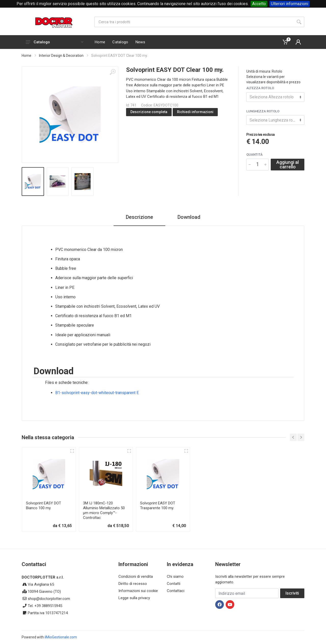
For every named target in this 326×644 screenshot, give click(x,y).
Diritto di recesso (133, 584)
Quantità (254, 155)
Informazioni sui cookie (138, 591)
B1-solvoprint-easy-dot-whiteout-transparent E (97, 393)
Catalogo (55, 42)
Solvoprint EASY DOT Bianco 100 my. (44, 506)
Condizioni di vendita (136, 576)
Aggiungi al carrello (288, 164)
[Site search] (194, 22)
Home (26, 56)
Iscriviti (292, 593)
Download (189, 217)
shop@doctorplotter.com (49, 599)
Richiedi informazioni (195, 112)
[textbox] (275, 97)
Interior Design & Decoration (61, 56)
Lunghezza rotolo (263, 111)
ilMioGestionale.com (61, 637)
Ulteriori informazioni (290, 4)
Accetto (259, 4)
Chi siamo (175, 576)
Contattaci (176, 591)
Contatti (174, 584)
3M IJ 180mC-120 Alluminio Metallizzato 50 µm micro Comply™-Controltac (104, 510)
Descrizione (139, 217)
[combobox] (275, 97)
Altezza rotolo (260, 88)
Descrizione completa (149, 112)
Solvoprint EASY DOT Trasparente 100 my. (158, 506)
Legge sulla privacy (134, 598)
